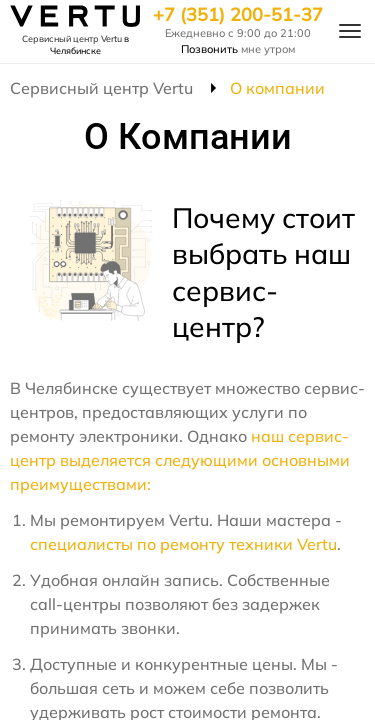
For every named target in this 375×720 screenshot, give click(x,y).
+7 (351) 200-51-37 (238, 15)
